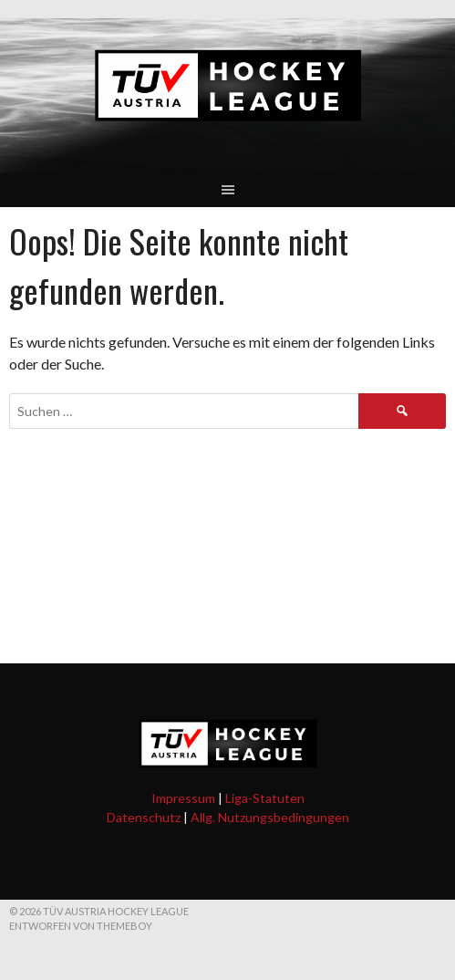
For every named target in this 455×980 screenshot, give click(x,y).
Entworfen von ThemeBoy (81, 926)
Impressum (183, 798)
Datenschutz (144, 817)
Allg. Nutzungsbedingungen (270, 817)
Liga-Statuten (265, 798)
